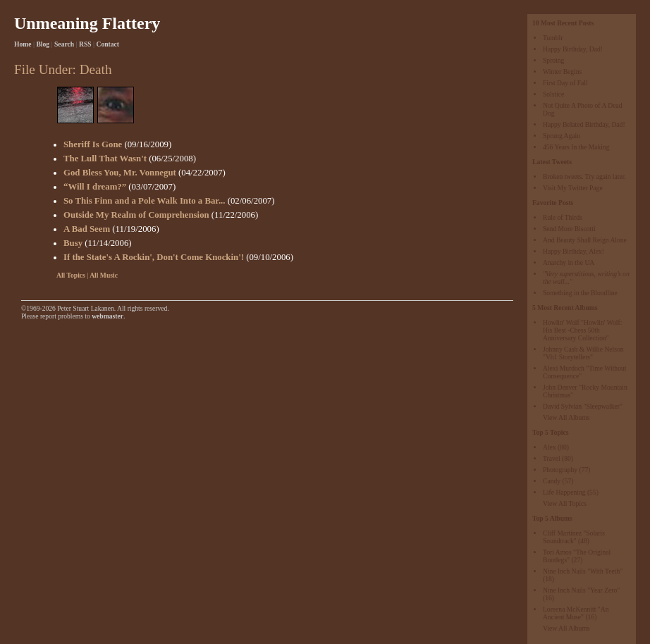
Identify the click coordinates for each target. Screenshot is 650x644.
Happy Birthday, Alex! (574, 251)
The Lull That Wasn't (105, 159)
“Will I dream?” (95, 187)
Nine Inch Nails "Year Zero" (581, 590)
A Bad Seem (87, 229)
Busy (73, 243)
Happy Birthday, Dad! (573, 49)
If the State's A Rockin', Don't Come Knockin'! (154, 257)
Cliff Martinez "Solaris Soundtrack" (574, 537)
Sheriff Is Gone (93, 144)
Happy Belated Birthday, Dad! (584, 124)
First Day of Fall (565, 83)
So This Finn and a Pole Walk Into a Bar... (144, 201)
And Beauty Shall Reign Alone (585, 240)
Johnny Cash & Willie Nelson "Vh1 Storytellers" (583, 353)
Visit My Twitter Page (573, 188)
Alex (550, 447)
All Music (104, 275)
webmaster (108, 316)
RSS (85, 44)
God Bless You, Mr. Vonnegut (120, 173)
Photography (560, 470)
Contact (108, 44)
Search (64, 44)
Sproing (553, 60)
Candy (552, 481)
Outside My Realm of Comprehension (136, 215)
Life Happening (564, 492)
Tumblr (553, 38)
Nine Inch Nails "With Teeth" (583, 571)
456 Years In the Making (576, 147)
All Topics (71, 275)
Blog (43, 44)
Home (23, 44)
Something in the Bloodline (580, 293)
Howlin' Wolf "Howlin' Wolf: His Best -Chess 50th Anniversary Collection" (582, 330)
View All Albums (566, 417)
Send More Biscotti (569, 229)
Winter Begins (562, 72)
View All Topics (565, 503)
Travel (552, 458)
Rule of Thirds (563, 217)
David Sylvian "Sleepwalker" (583, 406)
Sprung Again (562, 136)
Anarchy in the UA (569, 262)
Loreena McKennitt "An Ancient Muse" (576, 613)
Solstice (553, 94)
